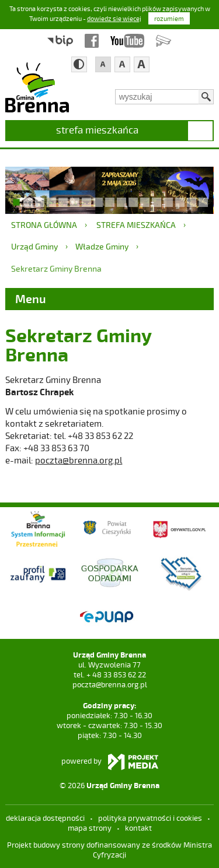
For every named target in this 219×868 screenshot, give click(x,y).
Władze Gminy (102, 246)
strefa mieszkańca (97, 129)
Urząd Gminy (34, 246)
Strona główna (44, 225)
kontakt (138, 828)
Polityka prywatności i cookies (150, 818)
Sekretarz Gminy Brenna (56, 268)
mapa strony (90, 828)
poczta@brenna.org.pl (79, 460)
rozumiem (169, 18)
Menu (31, 298)
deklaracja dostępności (45, 818)
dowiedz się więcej (114, 18)
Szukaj (206, 97)
